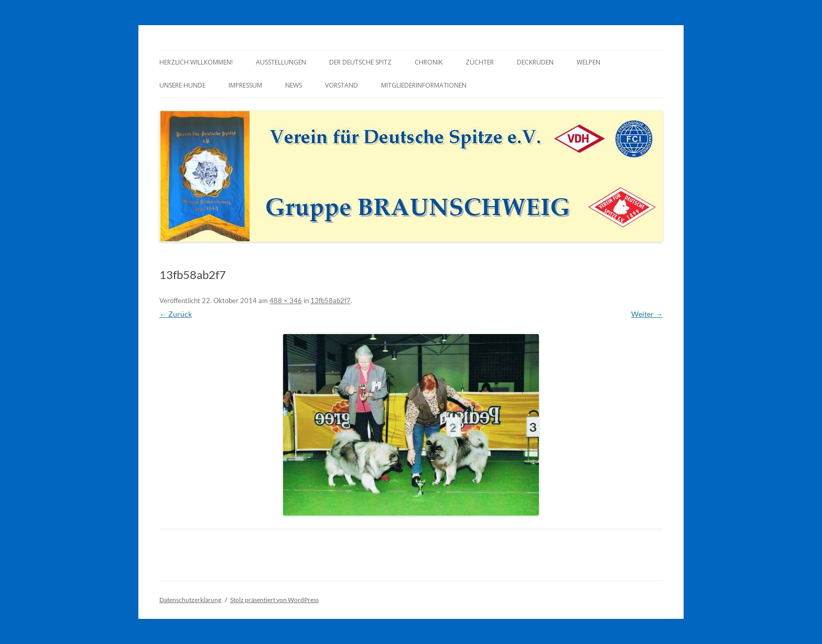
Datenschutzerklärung (190, 600)
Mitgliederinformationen (424, 85)
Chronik (429, 62)
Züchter (480, 62)
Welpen (588, 62)
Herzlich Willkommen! (196, 62)
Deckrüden (535, 62)
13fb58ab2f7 (331, 300)
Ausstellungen (281, 62)
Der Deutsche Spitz (360, 62)
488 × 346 (286, 300)
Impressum (245, 85)
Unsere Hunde (182, 85)
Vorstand (342, 85)
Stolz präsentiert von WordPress (274, 600)
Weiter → (647, 314)
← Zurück (176, 314)
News (294, 85)
